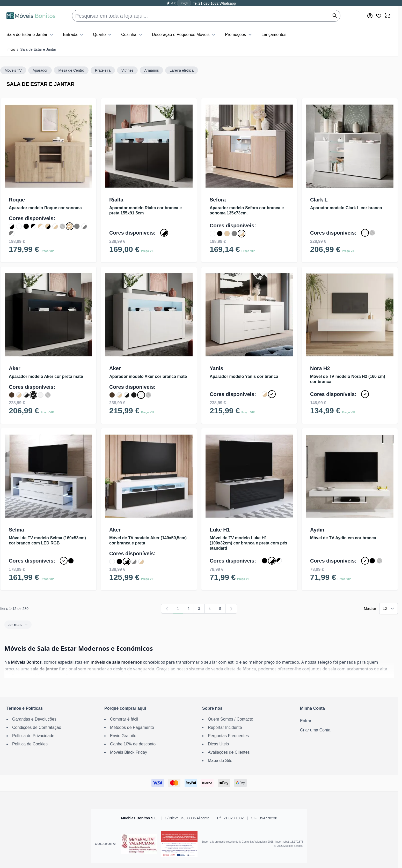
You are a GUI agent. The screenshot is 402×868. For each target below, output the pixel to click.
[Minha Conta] (370, 16)
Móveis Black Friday (129, 752)
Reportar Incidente (225, 727)
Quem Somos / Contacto (231, 719)
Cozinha (132, 35)
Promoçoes (239, 35)
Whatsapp (227, 3)
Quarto (103, 35)
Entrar (306, 721)
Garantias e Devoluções (34, 719)
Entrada (74, 35)
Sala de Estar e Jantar (31, 35)
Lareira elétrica (182, 70)
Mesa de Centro (71, 70)
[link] (167, 609)
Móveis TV (13, 70)
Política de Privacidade (33, 736)
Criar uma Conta (315, 730)
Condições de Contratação (37, 727)
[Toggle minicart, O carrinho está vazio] (388, 16)
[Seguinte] (231, 609)
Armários (151, 70)
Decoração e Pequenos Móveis (184, 35)
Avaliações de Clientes (229, 752)
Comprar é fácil (124, 719)
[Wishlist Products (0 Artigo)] (379, 16)
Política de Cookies (30, 744)
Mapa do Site (220, 761)
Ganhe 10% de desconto (133, 744)
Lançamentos (274, 35)
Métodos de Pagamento (132, 727)
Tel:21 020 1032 (206, 3)
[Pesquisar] (335, 16)
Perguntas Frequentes (228, 736)
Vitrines (127, 70)
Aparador (40, 70)
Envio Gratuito (123, 736)
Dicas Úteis (218, 744)
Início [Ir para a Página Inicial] (11, 49)
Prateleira (103, 70)
